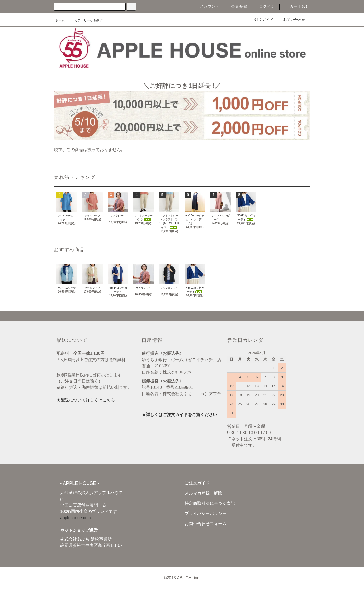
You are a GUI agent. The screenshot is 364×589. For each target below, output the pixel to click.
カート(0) (295, 6)
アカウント (206, 6)
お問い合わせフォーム (206, 524)
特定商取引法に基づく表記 (210, 503)
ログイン (264, 6)
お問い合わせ (291, 20)
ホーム (60, 20)
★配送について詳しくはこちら (86, 400)
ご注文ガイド (259, 20)
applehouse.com (75, 518)
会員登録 (236, 6)
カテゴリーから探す (85, 20)
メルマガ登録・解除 (203, 493)
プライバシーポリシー (206, 514)
